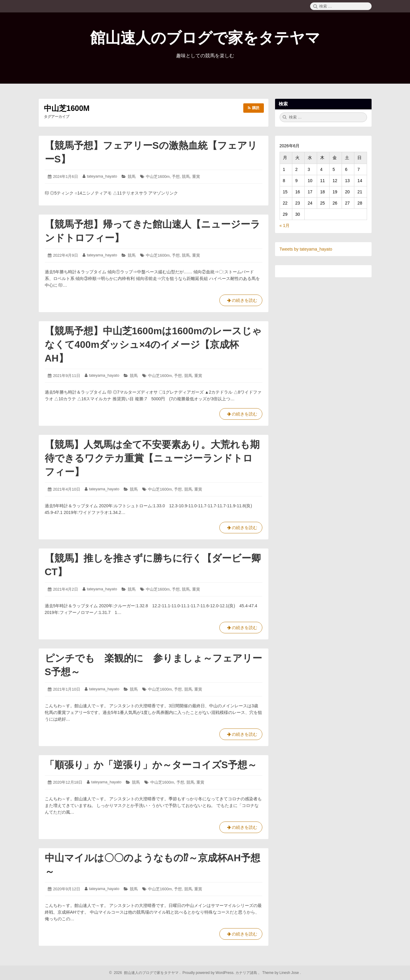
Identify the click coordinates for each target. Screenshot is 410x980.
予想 (176, 177)
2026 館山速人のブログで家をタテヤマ (145, 973)
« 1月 (285, 225)
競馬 (132, 177)
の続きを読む (241, 302)
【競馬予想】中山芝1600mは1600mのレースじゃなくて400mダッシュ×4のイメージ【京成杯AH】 (153, 345)
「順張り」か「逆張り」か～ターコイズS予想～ (151, 765)
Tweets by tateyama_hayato (306, 249)
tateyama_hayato (102, 176)
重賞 (196, 177)
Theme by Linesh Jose (281, 973)
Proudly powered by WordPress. (209, 973)
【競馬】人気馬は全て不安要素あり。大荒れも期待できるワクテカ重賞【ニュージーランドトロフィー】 (152, 458)
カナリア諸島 (247, 973)
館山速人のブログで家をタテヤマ (205, 38)
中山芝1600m (158, 177)
